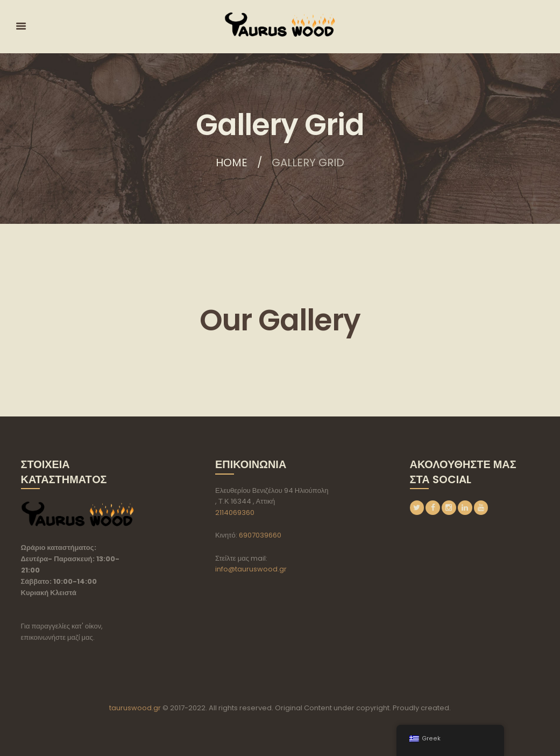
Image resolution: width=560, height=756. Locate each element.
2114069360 (235, 513)
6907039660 (260, 535)
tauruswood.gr (135, 708)
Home (232, 162)
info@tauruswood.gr (251, 569)
